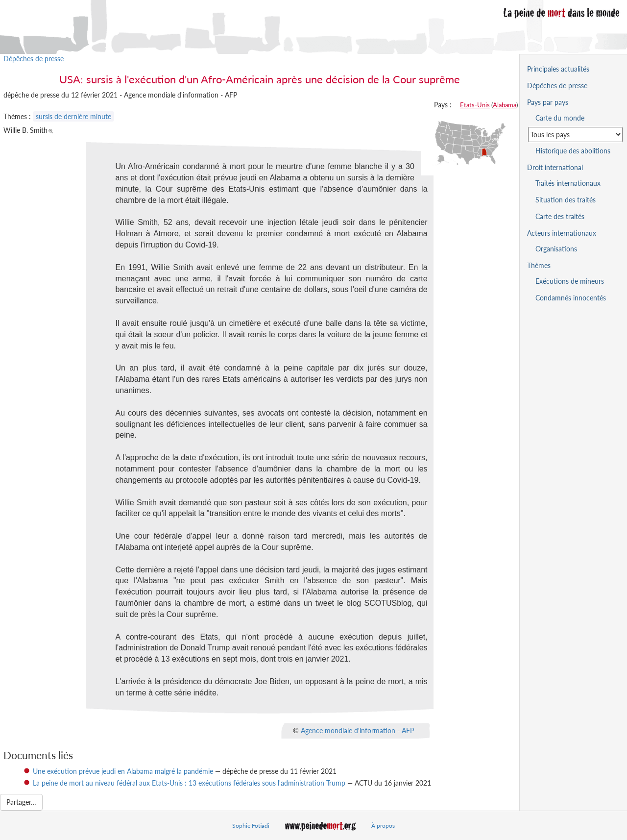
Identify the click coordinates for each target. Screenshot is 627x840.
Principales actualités (558, 69)
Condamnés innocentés (571, 298)
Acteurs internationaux (562, 233)
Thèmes (539, 265)
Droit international (555, 167)
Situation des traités (566, 200)
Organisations (556, 249)
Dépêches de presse (34, 59)
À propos (383, 826)
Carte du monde (560, 118)
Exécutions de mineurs (570, 281)
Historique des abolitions (573, 151)
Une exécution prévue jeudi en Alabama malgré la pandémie (123, 771)
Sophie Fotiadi (251, 826)
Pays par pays (548, 102)
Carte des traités (560, 216)
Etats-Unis (475, 105)
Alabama (505, 105)
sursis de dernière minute (73, 116)
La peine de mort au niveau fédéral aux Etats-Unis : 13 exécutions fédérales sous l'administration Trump (189, 783)
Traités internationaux (568, 183)
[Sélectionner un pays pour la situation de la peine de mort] (575, 135)
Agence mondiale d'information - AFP (357, 730)
